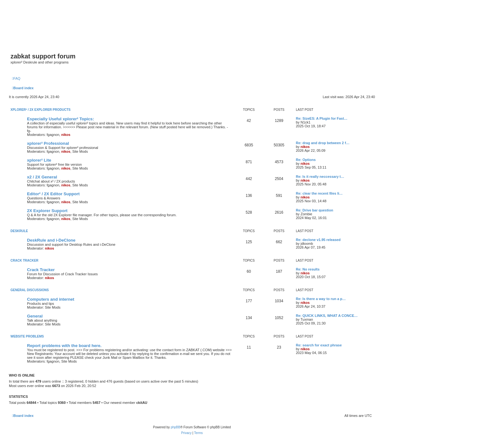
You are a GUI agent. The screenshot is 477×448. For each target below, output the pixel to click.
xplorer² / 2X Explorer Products (41, 110)
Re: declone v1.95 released (318, 240)
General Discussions (30, 290)
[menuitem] (16, 78)
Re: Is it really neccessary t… (320, 177)
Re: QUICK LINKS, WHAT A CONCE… (327, 316)
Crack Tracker (24, 261)
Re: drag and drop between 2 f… (323, 143)
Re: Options (306, 160)
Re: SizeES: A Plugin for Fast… (322, 118)
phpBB (175, 427)
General (35, 316)
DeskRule (19, 231)
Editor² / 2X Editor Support (53, 194)
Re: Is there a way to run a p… (321, 299)
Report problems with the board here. (64, 346)
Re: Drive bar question (314, 210)
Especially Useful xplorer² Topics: (61, 119)
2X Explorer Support (47, 211)
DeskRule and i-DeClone (51, 240)
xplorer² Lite (39, 160)
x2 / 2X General (42, 177)
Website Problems (27, 336)
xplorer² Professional (48, 143)
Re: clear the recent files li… (319, 193)
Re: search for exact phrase (319, 345)
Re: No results (308, 269)
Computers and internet (51, 299)
